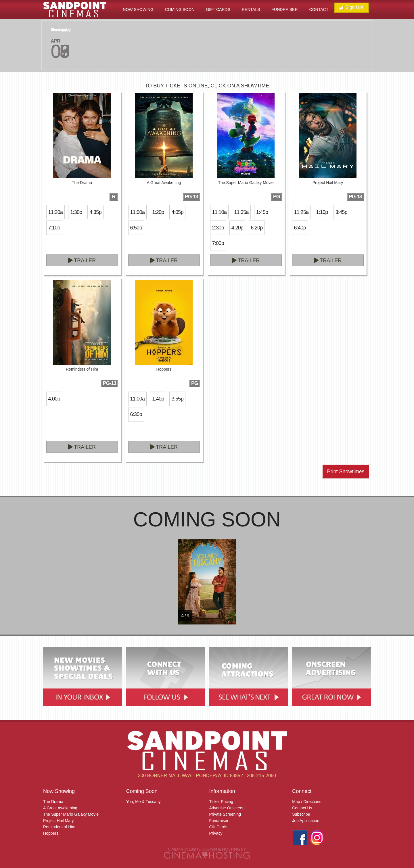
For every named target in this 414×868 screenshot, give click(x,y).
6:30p (136, 414)
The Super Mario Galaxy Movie (71, 814)
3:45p (341, 212)
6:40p (300, 228)
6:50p (136, 228)
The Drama (53, 802)
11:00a (138, 212)
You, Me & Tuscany (143, 802)
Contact (319, 9)
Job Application (306, 821)
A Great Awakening (60, 808)
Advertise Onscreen (227, 808)
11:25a (301, 212)
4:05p (177, 212)
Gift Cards (218, 9)
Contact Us (302, 808)
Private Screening (225, 814)
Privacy (216, 833)
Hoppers (51, 833)
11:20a (56, 212)
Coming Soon (180, 9)
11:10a (220, 212)
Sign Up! (351, 8)
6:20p (257, 228)
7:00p (218, 243)
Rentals (251, 9)
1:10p (322, 212)
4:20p (237, 228)
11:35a (241, 212)
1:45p (262, 212)
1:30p (76, 212)
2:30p (218, 228)
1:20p (158, 212)
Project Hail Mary (59, 821)
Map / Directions (307, 802)
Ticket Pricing (221, 802)
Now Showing (138, 9)
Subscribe (301, 814)
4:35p (95, 212)
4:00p (54, 399)
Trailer (82, 260)
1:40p (158, 399)
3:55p (177, 399)
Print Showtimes (346, 472)
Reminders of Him (59, 827)
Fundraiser (285, 9)
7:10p (54, 228)
